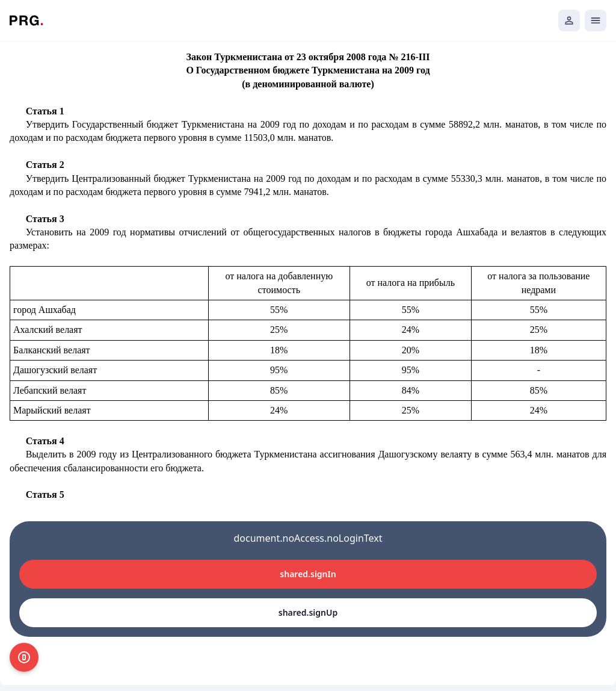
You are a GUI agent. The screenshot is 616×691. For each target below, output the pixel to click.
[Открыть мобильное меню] (596, 20)
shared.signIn (308, 574)
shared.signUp (308, 612)
